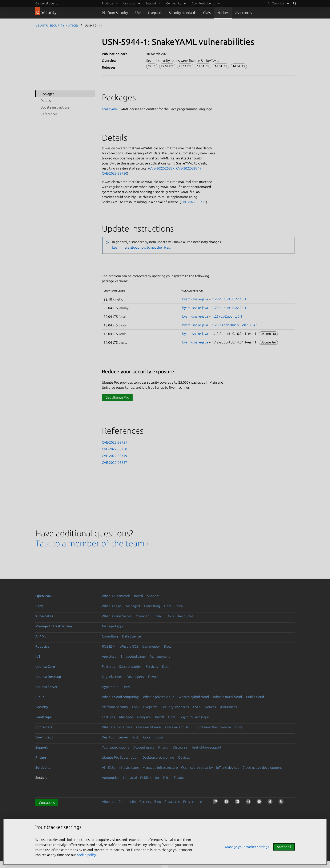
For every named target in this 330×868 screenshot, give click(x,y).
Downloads (44, 737)
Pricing (163, 747)
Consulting (152, 606)
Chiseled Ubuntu (149, 727)
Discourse (180, 747)
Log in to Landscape (194, 717)
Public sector (150, 778)
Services (152, 667)
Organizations (112, 677)
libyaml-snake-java (194, 299)
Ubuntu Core (45, 667)
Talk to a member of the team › (92, 543)
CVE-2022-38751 (193, 202)
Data (112, 767)
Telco (167, 778)
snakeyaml (110, 109)
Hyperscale (110, 687)
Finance (180, 778)
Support (153, 596)
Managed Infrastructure (160, 767)
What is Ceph (112, 606)
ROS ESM (109, 646)
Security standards (183, 13)
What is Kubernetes (117, 616)
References (49, 114)
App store (109, 656)
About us (108, 802)
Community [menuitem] (174, 3)
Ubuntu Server (46, 687)
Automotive (111, 778)
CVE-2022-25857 (162, 168)
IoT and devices (228, 767)
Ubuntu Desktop (48, 677)
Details (46, 101)
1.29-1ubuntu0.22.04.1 (229, 308)
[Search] (295, 3)
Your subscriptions (115, 747)
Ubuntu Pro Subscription (120, 757)
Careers (145, 802)
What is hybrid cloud (194, 697)
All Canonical (276, 3)
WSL (136, 737)
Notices (223, 13)
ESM (138, 13)
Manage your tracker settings (247, 847)
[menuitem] (278, 3)
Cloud (40, 697)
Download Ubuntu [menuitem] (203, 3)
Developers (135, 677)
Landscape (44, 717)
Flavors (153, 677)
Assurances (244, 13)
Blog (158, 802)
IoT (38, 656)
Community (151, 646)
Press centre (192, 802)
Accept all (284, 847)
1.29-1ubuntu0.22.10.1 (229, 299)
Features (108, 667)
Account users (144, 747)
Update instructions (55, 107)
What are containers (117, 727)
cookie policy (86, 855)
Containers (44, 727)
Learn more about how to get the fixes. (141, 247)
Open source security (197, 767)
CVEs (207, 13)
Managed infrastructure (54, 626)
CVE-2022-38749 (189, 168)
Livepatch (155, 13)
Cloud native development (262, 767)
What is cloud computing (120, 697)
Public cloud (255, 697)
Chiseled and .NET (179, 727)
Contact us (47, 803)
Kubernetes (44, 616)
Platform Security (115, 13)
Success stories (130, 667)
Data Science (132, 636)
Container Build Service (214, 727)
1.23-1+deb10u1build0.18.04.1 (235, 325)
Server (123, 737)
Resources (186, 616)
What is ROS (129, 646)
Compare (144, 717)
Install (138, 596)
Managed (133, 606)
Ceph (39, 606)
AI (103, 767)
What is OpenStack (116, 596)
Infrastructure (129, 767)
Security (42, 707)
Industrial (130, 778)
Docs (168, 606)
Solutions (43, 767)
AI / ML (41, 636)
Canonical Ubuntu (47, 3)
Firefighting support (206, 747)
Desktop (108, 737)
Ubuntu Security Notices (57, 25)
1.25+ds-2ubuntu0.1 (227, 316)
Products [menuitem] (108, 3)
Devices (184, 757)
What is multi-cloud (227, 697)
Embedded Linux (133, 656)
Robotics (42, 646)
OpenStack (44, 596)
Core (147, 737)
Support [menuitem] (151, 3)
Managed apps (113, 626)
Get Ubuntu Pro (117, 397)
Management (160, 656)
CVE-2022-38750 (114, 173)
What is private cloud (159, 697)
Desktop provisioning (158, 757)
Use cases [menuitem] (130, 3)
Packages (47, 94)
